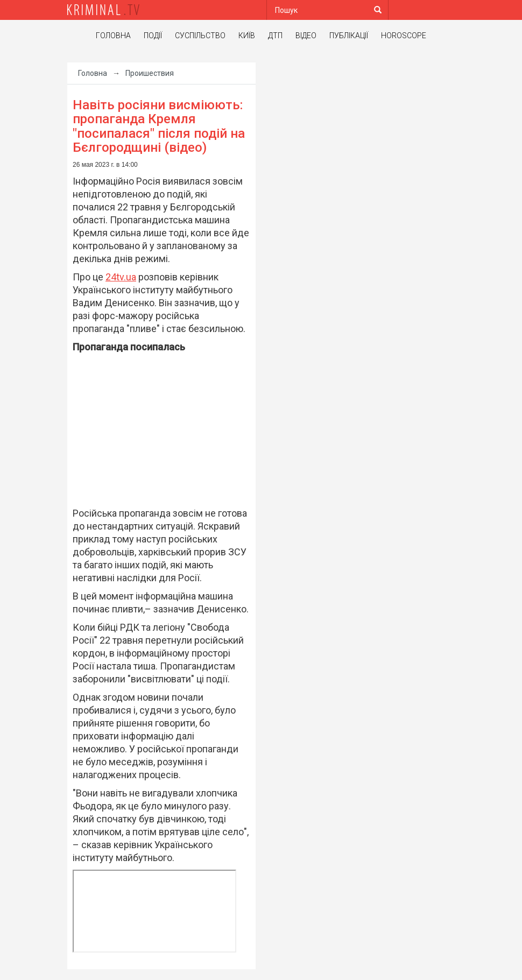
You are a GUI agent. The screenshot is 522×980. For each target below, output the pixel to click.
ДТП (275, 36)
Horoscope (404, 36)
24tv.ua (121, 277)
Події (153, 36)
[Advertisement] (161, 433)
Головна (113, 36)
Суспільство (200, 36)
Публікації (349, 36)
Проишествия (150, 73)
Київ (247, 36)
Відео (306, 36)
